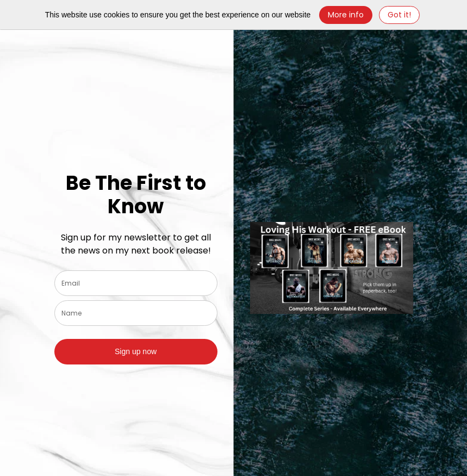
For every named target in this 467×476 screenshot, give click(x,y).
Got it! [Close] (399, 15)
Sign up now (136, 351)
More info (346, 15)
